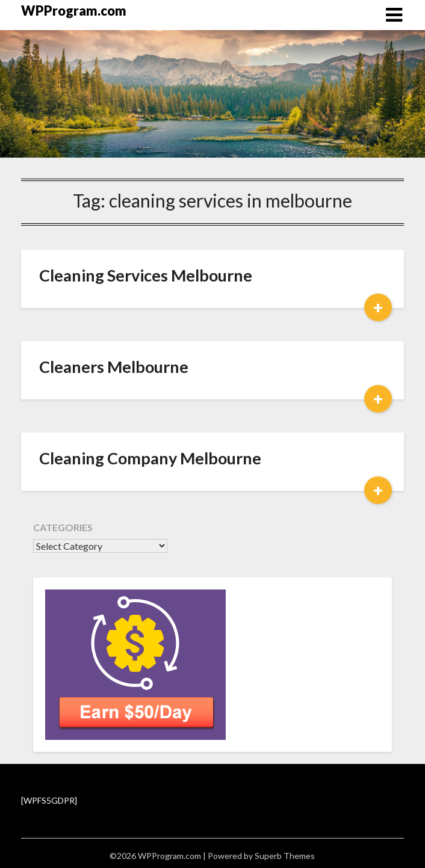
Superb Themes (285, 856)
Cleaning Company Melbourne (150, 458)
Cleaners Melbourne (114, 367)
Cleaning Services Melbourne (146, 275)
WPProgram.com (74, 11)
